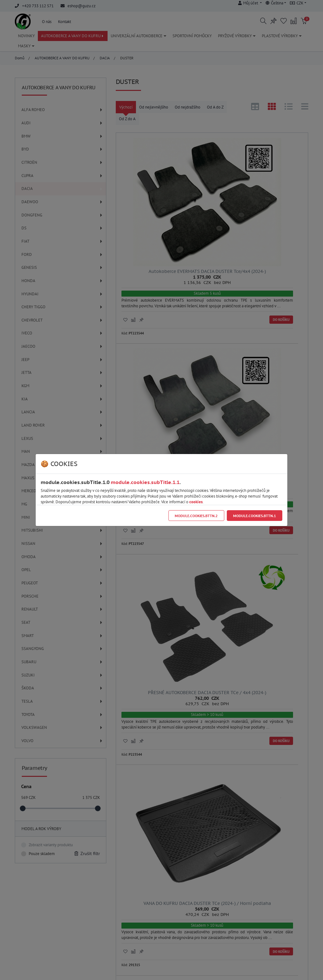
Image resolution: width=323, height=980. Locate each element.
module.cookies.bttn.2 (196, 516)
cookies (196, 502)
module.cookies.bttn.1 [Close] (255, 516)
